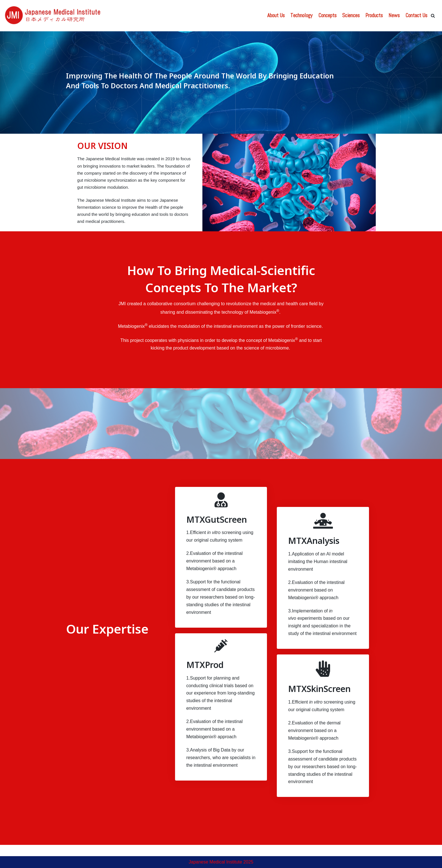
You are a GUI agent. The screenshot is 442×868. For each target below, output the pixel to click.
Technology (301, 15)
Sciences (351, 15)
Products (374, 15)
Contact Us (416, 15)
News (394, 15)
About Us (276, 15)
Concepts (327, 15)
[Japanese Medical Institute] (54, 16)
